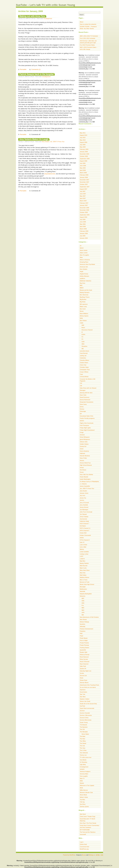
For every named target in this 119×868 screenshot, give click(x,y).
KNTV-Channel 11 (85, 528)
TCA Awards (83, 725)
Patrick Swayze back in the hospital (36, 74)
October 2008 (84, 156)
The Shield (83, 743)
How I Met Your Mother (86, 475)
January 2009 (84, 152)
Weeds (82, 783)
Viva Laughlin (84, 776)
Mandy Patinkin (84, 563)
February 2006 (84, 231)
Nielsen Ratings (84, 622)
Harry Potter (83, 458)
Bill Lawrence (84, 304)
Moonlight (83, 587)
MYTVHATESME (85, 830)
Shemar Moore (84, 683)
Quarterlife (83, 650)
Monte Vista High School (87, 584)
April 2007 (83, 198)
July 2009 (83, 145)
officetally (83, 626)
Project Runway (84, 645)
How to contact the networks (88, 24)
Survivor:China (84, 718)
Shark (82, 678)
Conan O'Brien (84, 372)
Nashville (83, 591)
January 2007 (84, 205)
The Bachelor (84, 727)
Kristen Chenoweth (85, 535)
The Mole (83, 736)
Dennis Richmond (85, 400)
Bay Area (83, 283)
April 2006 (83, 226)
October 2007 (84, 184)
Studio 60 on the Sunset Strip (88, 704)
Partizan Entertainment (86, 629)
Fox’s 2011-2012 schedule (87, 38)
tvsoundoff (83, 834)
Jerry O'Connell (84, 503)
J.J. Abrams (83, 484)
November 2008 (84, 154)
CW (81, 386)
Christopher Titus (85, 370)
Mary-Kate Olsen (85, 570)
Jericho (82, 500)
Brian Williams (84, 314)
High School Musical (86, 465)
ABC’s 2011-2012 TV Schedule (89, 36)
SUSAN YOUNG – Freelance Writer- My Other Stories (88, 28)
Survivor (82, 711)
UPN (83, 613)
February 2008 (84, 175)
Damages (83, 390)
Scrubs (82, 673)
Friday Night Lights (85, 428)
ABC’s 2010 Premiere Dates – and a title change (88, 48)
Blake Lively (83, 307)
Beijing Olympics (85, 292)
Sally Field (83, 666)
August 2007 (83, 189)
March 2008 (83, 173)
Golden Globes (84, 444)
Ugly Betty (83, 764)
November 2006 (84, 210)
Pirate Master (84, 638)
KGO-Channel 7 (84, 524)
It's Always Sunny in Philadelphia (89, 481)
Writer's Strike (84, 797)
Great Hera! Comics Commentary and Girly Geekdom (89, 826)
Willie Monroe (84, 790)
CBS (83, 601)
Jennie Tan (83, 498)
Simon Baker (85, 734)
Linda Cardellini (84, 552)
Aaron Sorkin (84, 250)
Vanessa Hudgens (85, 771)
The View (83, 748)
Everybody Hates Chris (87, 416)
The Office (83, 741)
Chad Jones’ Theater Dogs (88, 816)
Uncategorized (48, 19)
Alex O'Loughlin (84, 255)
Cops (81, 374)
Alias (81, 257)
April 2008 (83, 170)
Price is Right (84, 640)
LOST (82, 556)
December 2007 (84, 180)
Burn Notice (83, 321)
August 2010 (83, 135)
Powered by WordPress (69, 855)
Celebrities (83, 358)
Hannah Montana (85, 456)
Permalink (23, 69)
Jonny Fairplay (84, 517)
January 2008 (84, 177)
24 (81, 246)
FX (82, 337)
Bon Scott (83, 309)
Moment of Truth (85, 582)
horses (82, 468)
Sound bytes (83, 692)
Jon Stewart (83, 514)
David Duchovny (85, 397)
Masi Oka (83, 573)
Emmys (82, 409)
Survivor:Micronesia (86, 720)
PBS (81, 633)
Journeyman (83, 519)
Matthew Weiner (85, 577)
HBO (83, 344)
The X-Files (83, 750)
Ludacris (82, 559)
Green (82, 449)
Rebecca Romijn (85, 655)
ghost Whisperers (85, 439)
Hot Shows (83, 470)
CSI (81, 383)
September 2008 (85, 159)
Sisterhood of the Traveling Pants (89, 685)
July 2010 (83, 138)
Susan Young (84, 722)
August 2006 (83, 217)
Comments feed (84, 847)
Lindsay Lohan (84, 554)
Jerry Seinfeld (84, 505)
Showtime (84, 346)
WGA (81, 788)
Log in (82, 842)
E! (82, 332)
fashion (82, 421)
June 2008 (83, 166)
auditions (82, 278)
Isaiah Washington (85, 479)
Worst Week (83, 795)
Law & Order (83, 545)
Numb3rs (83, 624)
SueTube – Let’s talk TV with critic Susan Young (45, 5)
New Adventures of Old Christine (89, 617)
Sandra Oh (83, 669)
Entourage (83, 411)
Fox (83, 605)
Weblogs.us (92, 855)
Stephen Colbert (85, 699)
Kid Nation (83, 526)
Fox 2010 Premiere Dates (87, 45)
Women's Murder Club (86, 792)
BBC (81, 285)
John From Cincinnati (86, 512)
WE (83, 349)
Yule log (82, 802)
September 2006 (85, 215)
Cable (82, 323)
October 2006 (84, 212)
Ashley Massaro (84, 276)
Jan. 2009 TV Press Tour (57, 142)
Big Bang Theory (85, 297)
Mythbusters (83, 589)
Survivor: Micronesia (86, 715)
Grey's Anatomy (84, 451)
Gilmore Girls (84, 442)
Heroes (82, 461)
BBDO (82, 288)
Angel (82, 271)
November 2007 (84, 182)
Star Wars (83, 697)
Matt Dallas (83, 575)
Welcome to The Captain (87, 785)
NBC (83, 608)
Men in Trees (84, 580)
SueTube (82, 706)
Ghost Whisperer (85, 437)
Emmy (82, 407)
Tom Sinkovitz (84, 753)
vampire (82, 769)
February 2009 (84, 149)
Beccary (84, 855)
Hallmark (82, 453)
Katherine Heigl (84, 521)
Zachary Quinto (84, 807)
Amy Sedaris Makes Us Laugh (34, 139)
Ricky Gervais (84, 659)
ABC (83, 598)
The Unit (82, 746)
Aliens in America (85, 260)
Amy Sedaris (46, 142)
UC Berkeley (83, 762)
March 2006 (83, 229)
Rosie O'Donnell (85, 662)
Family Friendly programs (87, 418)
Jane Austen (83, 491)
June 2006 (83, 222)
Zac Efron (83, 804)
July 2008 (83, 163)
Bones (82, 311)
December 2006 (84, 208)
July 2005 (83, 236)
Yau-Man (82, 800)
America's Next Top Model (87, 264)
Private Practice (84, 643)
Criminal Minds (84, 377)
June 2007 (83, 194)
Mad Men (83, 561)
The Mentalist (84, 732)
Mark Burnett (84, 566)
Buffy (81, 318)
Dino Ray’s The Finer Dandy (88, 823)
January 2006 (84, 233)
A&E (83, 325)
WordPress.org (84, 849)
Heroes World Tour (85, 463)
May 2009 (83, 147)
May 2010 (83, 140)
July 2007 (83, 191)
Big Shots (83, 302)
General (82, 435)
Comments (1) (36, 69)
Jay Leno (83, 495)
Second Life (83, 676)
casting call (83, 356)
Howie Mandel (84, 477)
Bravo (83, 328)
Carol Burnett (84, 353)
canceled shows (84, 351)
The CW (82, 729)
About (82, 22)
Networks (83, 596)
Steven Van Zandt (85, 701)
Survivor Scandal (85, 713)
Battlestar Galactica (85, 281)
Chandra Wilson (84, 360)
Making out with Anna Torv (32, 16)
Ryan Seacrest (84, 664)
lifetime (82, 549)
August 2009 (83, 142)
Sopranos (83, 690)
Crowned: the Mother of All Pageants (88, 380)
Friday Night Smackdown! (87, 430)
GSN (83, 342)
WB (83, 615)
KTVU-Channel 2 (85, 540)
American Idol (84, 267)
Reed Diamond (84, 657)
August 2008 (83, 161)
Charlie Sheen (84, 363)
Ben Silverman (84, 295)
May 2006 (83, 224)
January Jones (84, 493)
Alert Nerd (83, 814)
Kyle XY (82, 542)
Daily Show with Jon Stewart (88, 388)
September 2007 (85, 187)
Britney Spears (84, 316)
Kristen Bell (83, 533)
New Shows (83, 620)
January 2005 (84, 238)
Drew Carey (83, 404)
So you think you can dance (88, 687)
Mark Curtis (83, 568)
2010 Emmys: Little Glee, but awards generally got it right (88, 42)
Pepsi (81, 636)
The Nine (83, 739)
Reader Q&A (84, 652)
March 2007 (83, 201)
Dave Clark (83, 395)
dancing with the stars (86, 393)
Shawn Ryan (84, 680)
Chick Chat (83, 365)
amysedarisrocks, (50, 174)
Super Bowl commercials (87, 708)
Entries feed (83, 844)
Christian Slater (84, 367)
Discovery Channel (87, 330)
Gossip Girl (83, 446)
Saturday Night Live (86, 671)
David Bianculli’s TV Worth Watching (88, 820)
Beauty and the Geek (86, 290)
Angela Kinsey (84, 274)
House (82, 472)
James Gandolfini (85, 486)
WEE (81, 781)
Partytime (83, 631)
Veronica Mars (84, 774)
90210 (82, 248)
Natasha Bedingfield (86, 594)
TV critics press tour (86, 757)
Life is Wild (83, 547)
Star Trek (83, 694)
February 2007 (84, 203)
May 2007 (83, 196)
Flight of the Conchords (87, 423)
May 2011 (83, 133)
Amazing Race (84, 262)
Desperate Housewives (87, 402)
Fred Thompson (84, 425)
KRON (82, 538)
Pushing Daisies (84, 648)
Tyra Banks (83, 760)
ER (81, 414)
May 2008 (83, 168)
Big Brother (83, 299)
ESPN (83, 335)
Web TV (82, 778)
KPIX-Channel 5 (84, 531)
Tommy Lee (83, 755)
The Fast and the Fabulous (88, 832)
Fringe (82, 432)
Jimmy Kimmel (84, 507)
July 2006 (83, 219)
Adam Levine (84, 253)
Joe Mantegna (84, 510)
